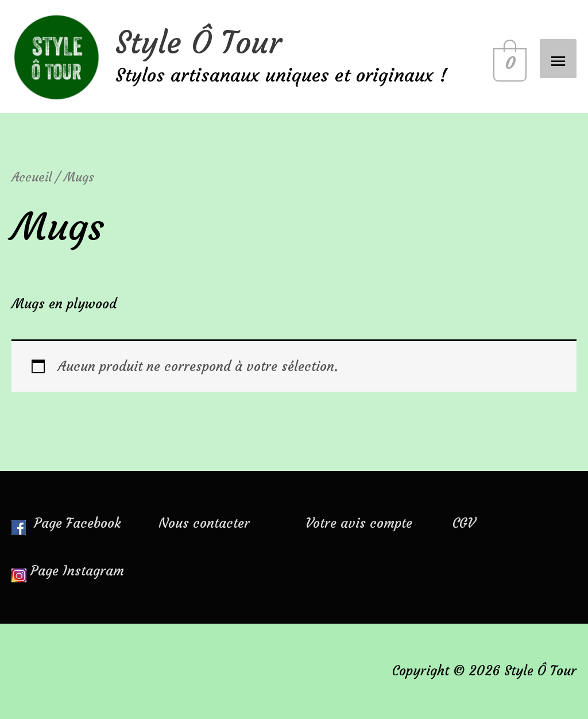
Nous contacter (204, 523)
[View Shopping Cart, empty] (508, 57)
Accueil (32, 177)
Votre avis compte (359, 523)
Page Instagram (77, 571)
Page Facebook (66, 523)
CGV (464, 523)
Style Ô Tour (198, 42)
